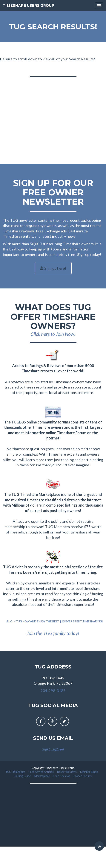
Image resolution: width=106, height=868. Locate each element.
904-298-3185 (53, 690)
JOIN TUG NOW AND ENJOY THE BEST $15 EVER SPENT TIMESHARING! (54, 621)
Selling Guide (23, 776)
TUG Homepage (16, 772)
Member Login (89, 772)
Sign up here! (53, 268)
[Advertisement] (51, 116)
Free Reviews (62, 776)
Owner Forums (83, 776)
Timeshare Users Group (29, 6)
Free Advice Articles (41, 772)
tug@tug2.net (53, 749)
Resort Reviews (67, 772)
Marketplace (42, 776)
